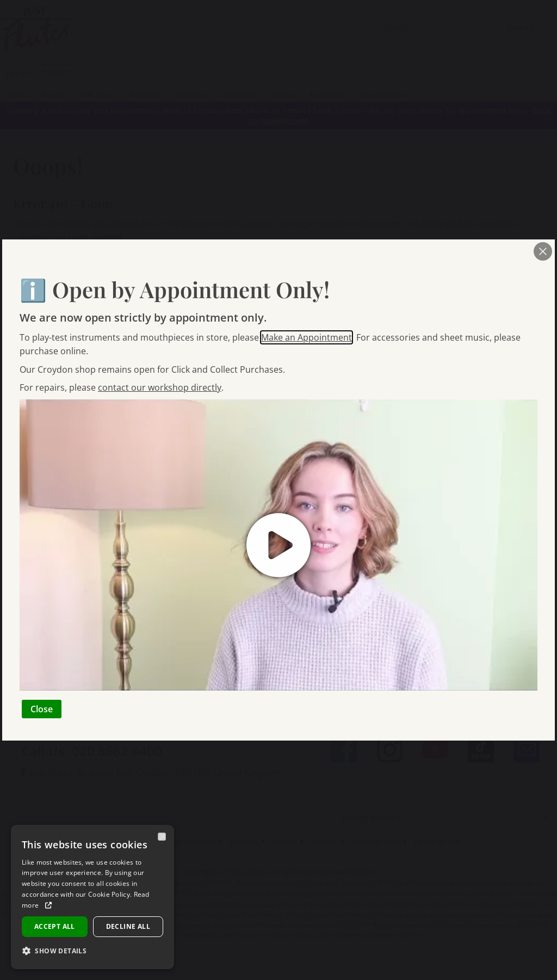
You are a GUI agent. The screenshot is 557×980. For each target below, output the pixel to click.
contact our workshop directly (160, 387)
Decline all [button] (128, 926)
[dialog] (92, 897)
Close (42, 709)
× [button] (162, 837)
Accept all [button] (55, 926)
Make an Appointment (307, 337)
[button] (58, 951)
